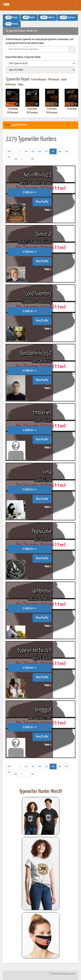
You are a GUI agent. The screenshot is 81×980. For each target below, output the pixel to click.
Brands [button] (11, 17)
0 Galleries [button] (30, 192)
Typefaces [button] (68, 17)
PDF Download (13, 113)
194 (26, 151)
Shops (21, 85)
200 (67, 151)
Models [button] (29, 17)
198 (54, 151)
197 (46, 151)
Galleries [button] (47, 17)
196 (40, 151)
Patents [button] (12, 24)
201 (9, 157)
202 (16, 159)
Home (8, 125)
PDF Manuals (54, 80)
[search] (40, 63)
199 (60, 151)
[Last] (32, 159)
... (16, 152)
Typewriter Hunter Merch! (40, 791)
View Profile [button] (42, 202)
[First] (9, 151)
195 (33, 151)
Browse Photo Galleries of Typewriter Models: (23, 57)
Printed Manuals (39, 80)
